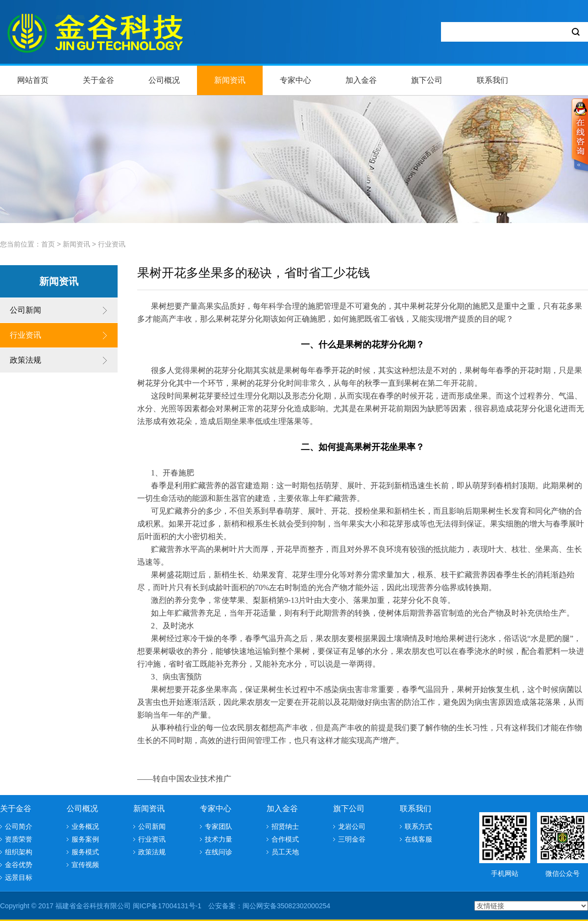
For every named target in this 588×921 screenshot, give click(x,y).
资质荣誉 (19, 839)
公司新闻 (25, 310)
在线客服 (418, 839)
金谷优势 (19, 865)
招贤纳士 (285, 826)
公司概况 (164, 80)
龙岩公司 (352, 826)
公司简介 (19, 826)
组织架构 (19, 852)
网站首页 (33, 80)
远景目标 (19, 877)
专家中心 (295, 80)
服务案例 (85, 839)
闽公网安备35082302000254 (286, 906)
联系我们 (492, 80)
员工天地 (285, 852)
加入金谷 (361, 80)
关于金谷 (98, 80)
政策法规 (25, 360)
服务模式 (85, 852)
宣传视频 (85, 865)
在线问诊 (219, 852)
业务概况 (85, 826)
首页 (48, 244)
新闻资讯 (230, 80)
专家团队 (219, 826)
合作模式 (285, 839)
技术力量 (219, 839)
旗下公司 (427, 80)
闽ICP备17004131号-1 (167, 906)
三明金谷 (352, 839)
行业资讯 (112, 244)
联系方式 (418, 826)
